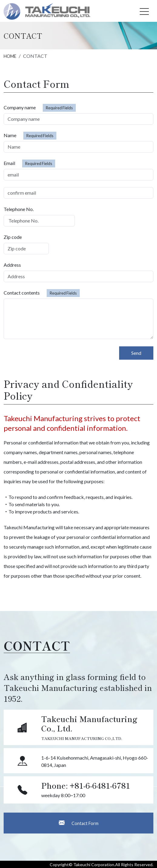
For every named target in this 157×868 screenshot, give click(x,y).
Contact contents (42, 293)
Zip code (13, 237)
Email (29, 163)
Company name (40, 108)
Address (12, 265)
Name (30, 136)
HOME (10, 56)
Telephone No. (19, 209)
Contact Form (79, 823)
